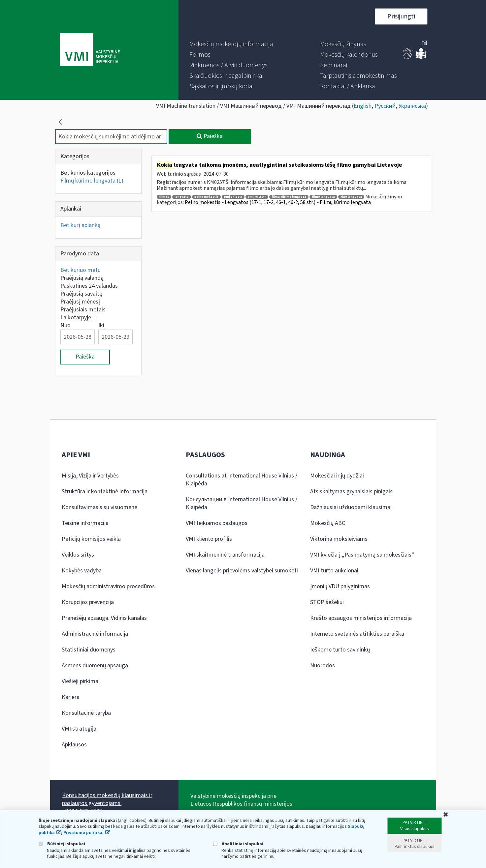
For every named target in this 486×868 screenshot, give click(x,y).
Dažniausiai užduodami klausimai (351, 507)
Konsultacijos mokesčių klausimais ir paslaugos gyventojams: (107, 799)
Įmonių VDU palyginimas (340, 586)
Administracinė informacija (95, 634)
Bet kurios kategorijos (88, 173)
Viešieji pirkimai (81, 681)
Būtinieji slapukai (62, 844)
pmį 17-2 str (233, 197)
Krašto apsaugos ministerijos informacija (361, 618)
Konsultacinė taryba (86, 713)
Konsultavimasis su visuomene (99, 507)
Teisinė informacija (85, 523)
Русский (385, 106)
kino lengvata (351, 197)
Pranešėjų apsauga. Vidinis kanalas (104, 618)
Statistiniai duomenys (89, 650)
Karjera (71, 697)
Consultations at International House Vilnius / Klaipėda (242, 480)
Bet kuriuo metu (81, 270)
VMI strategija (79, 729)
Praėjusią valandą (82, 278)
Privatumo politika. (83, 833)
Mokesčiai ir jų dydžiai (337, 476)
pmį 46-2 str (257, 197)
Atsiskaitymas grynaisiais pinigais (351, 492)
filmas (164, 197)
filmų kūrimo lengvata (289, 197)
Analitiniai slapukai (238, 844)
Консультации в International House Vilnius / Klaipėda (242, 503)
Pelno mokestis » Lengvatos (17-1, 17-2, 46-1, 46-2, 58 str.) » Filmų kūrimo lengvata (278, 202)
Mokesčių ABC (328, 523)
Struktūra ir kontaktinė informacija (105, 492)
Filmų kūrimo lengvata (92, 181)
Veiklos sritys (78, 555)
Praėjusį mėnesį (80, 302)
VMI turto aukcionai (334, 571)
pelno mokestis (206, 197)
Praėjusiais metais (83, 310)
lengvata (182, 197)
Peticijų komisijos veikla (91, 539)
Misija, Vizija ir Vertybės (90, 476)
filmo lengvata (323, 197)
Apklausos (74, 745)
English (363, 106)
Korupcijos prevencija (88, 602)
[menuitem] (231, 44)
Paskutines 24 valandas (89, 286)
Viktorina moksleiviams (339, 539)
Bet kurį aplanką (81, 225)
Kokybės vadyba (82, 571)
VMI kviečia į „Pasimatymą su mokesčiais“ (362, 555)
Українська (412, 106)
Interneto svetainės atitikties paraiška (357, 634)
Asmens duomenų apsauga (95, 665)
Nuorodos (323, 665)
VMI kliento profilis (209, 539)
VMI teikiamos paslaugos (217, 523)
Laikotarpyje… (79, 318)
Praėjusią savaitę (81, 294)
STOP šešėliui (327, 602)
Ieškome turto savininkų (340, 650)
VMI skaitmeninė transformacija (225, 555)
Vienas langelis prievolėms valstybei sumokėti (242, 571)
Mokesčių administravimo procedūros (108, 586)
